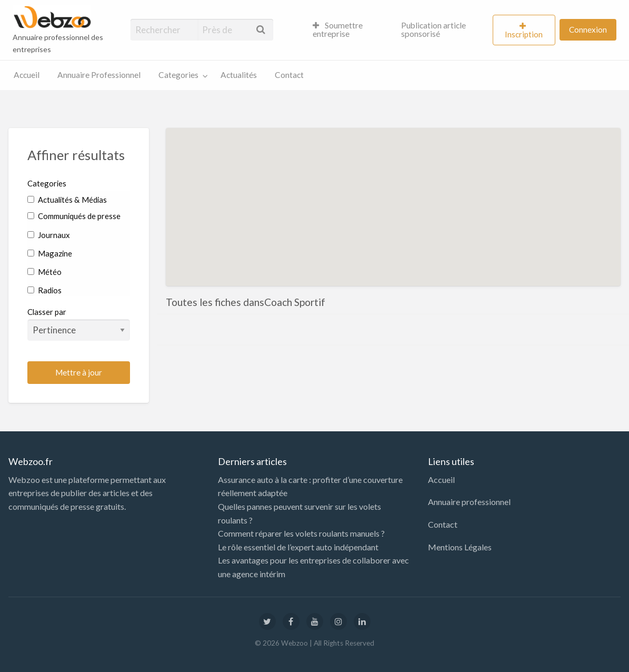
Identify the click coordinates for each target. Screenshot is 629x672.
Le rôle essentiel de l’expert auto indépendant (298, 547)
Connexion (588, 29)
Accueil (27, 75)
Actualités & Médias (67, 200)
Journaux (48, 235)
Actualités (239, 75)
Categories (178, 75)
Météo (44, 272)
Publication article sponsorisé (433, 29)
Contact (289, 75)
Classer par (79, 324)
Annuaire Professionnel (99, 75)
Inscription (524, 34)
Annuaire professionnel (469, 502)
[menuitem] (348, 30)
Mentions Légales (460, 547)
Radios (44, 290)
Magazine (50, 253)
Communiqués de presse (74, 216)
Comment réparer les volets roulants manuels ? (301, 533)
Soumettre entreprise (338, 29)
